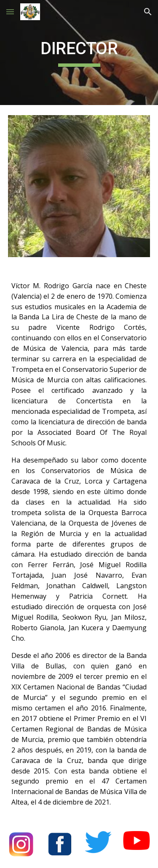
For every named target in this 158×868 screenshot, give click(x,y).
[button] (10, 12)
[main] (79, 53)
